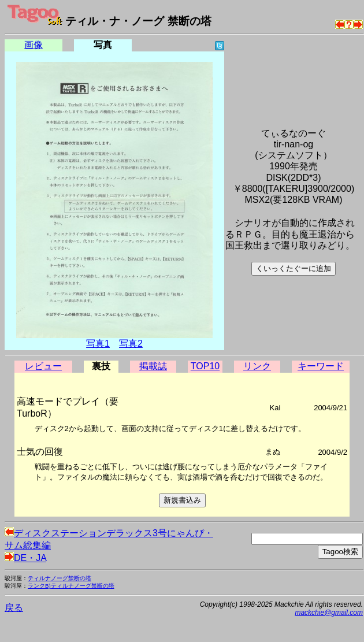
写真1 (98, 344)
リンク (257, 366)
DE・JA (25, 558)
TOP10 (205, 366)
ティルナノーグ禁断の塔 (60, 578)
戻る (14, 608)
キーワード (321, 366)
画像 (34, 45)
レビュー (43, 366)
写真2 (131, 344)
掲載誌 (153, 366)
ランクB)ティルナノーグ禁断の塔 (71, 586)
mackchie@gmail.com (329, 613)
